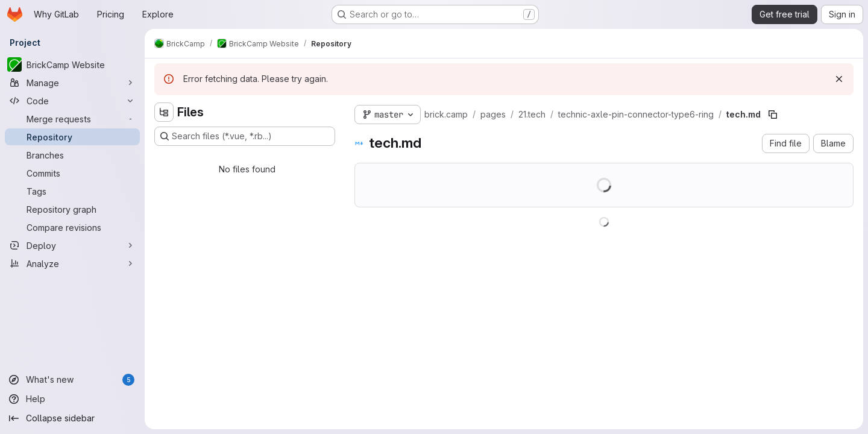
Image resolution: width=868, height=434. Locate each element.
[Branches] (72, 155)
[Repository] (72, 137)
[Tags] (72, 191)
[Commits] (72, 173)
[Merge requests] (72, 119)
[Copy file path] (773, 115)
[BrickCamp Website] (72, 64)
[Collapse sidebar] (72, 418)
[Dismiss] (839, 79)
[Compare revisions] (72, 227)
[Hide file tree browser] (164, 112)
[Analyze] (72, 263)
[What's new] (72, 380)
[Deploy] (72, 245)
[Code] (72, 101)
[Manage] (72, 83)
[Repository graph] (72, 209)
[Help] (72, 399)
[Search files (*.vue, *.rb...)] (245, 136)
